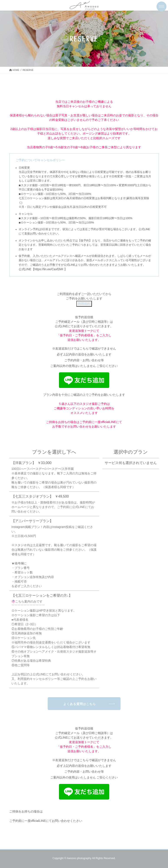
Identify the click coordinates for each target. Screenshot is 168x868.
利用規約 (84, 304)
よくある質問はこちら (80, 704)
